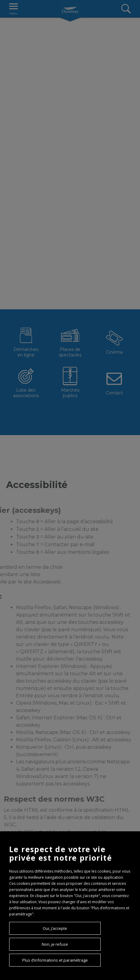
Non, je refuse (55, 944)
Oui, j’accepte (55, 928)
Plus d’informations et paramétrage (55, 960)
